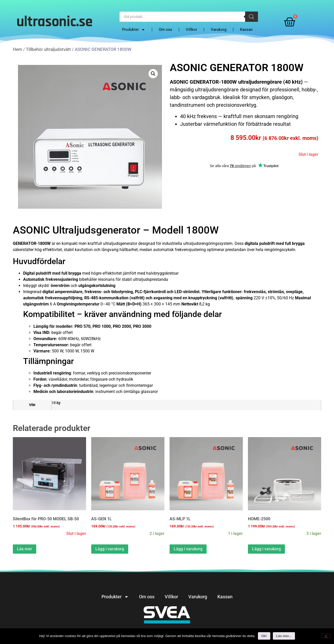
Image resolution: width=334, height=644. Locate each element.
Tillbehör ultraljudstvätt (48, 49)
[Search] (252, 17)
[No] (326, 636)
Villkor (191, 30)
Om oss (165, 30)
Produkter (134, 30)
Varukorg (219, 30)
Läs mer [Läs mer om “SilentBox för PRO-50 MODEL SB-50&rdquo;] (25, 549)
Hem (17, 49)
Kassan (246, 30)
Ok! (264, 636)
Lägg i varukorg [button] (110, 549)
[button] (153, 74)
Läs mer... (284, 636)
